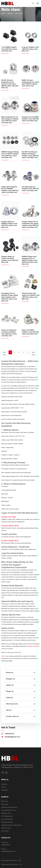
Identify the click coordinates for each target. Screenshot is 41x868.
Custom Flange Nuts (10, 541)
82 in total (4, 354)
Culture (4, 787)
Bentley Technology (33, 646)
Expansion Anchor (7, 822)
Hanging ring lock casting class (11, 825)
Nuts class (19, 13)
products (10, 13)
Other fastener (6, 828)
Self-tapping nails (7, 816)
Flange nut (20, 691)
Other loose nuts (20, 704)
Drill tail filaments (7, 819)
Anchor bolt (5, 831)
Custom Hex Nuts (9, 517)
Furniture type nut (20, 716)
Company (4, 784)
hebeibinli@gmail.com (8, 851)
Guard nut (20, 698)
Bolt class (5, 801)
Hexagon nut (20, 679)
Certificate (5, 790)
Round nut (20, 673)
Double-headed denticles (9, 807)
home (3, 13)
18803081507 (6, 845)
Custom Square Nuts (10, 526)
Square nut (20, 685)
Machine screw (6, 813)
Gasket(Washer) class (9, 810)
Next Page (33, 354)
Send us (4, 656)
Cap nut (20, 710)
